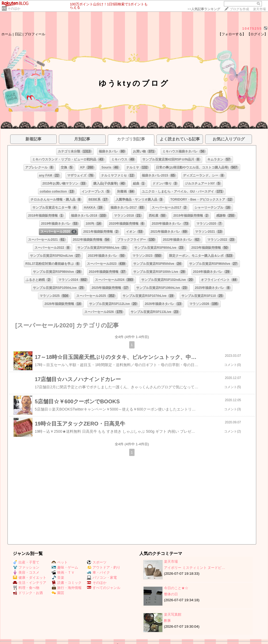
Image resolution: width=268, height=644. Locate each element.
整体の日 (171, 594)
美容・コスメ (26, 572)
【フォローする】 (232, 34)
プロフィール (35, 34)
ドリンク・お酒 (28, 593)
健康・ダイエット (30, 578)
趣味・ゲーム (65, 567)
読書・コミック (67, 583)
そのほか (14, 9)
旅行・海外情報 (67, 588)
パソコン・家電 (102, 578)
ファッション (26, 567)
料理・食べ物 (26, 588)
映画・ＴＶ (63, 572)
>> (204, 9)
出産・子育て (26, 562)
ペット (60, 562)
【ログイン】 (257, 34)
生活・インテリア (30, 583)
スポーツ (97, 562)
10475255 (252, 28)
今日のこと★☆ (176, 588)
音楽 (58, 578)
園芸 (58, 593)
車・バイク (98, 572)
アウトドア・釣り (104, 567)
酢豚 (167, 621)
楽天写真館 (173, 614)
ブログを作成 (239, 9)
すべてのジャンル (104, 588)
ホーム (7, 34)
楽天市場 (259, 9)
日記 (18, 34)
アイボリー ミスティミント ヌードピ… (195, 568)
